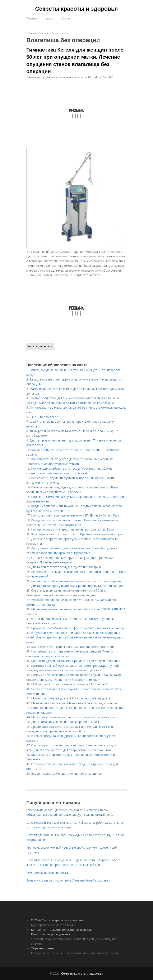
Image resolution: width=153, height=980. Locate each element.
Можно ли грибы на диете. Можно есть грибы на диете (71, 698)
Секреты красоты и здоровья (76, 9)
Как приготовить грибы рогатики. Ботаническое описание (73, 647)
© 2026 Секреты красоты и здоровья (57, 920)
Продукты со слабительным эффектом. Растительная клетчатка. (78, 628)
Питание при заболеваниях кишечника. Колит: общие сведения (76, 581)
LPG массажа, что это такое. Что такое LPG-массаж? (69, 684)
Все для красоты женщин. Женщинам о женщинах (67, 774)
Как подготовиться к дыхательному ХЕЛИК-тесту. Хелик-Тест (75, 515)
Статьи (66, 18)
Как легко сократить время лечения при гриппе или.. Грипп (73, 529)
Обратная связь (42, 948)
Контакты (38, 930)
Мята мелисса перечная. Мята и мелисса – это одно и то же (75, 703)
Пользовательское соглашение (70, 930)
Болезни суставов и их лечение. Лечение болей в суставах (68, 880)
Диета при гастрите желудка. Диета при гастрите (66, 567)
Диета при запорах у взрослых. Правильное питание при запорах (78, 586)
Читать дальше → (40, 346)
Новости (49, 18)
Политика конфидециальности (53, 934)
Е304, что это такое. (44, 417)
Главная (32, 18)
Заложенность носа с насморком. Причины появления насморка (77, 534)
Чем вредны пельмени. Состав (48, 873)
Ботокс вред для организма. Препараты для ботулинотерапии (76, 661)
